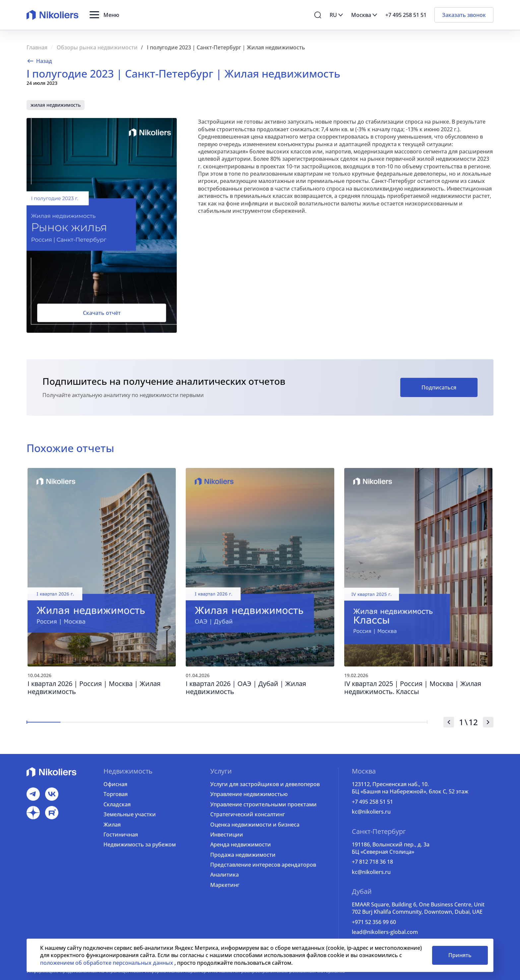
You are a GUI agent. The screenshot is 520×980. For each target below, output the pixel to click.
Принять (460, 955)
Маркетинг (225, 885)
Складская (117, 804)
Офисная (115, 784)
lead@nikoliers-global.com (385, 932)
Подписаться (439, 387)
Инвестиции (227, 835)
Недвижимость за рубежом (140, 844)
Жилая (112, 825)
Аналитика (225, 875)
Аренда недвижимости (241, 844)
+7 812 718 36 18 (372, 862)
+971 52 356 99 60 (374, 922)
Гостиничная (121, 835)
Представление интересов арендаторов (263, 865)
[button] (104, 15)
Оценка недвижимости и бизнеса (255, 825)
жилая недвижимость (56, 105)
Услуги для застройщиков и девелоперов (265, 784)
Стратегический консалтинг (248, 814)
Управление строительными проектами (263, 804)
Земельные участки (130, 814)
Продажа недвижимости (243, 855)
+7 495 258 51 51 (372, 802)
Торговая (116, 794)
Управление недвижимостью (249, 794)
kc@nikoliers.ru (371, 812)
